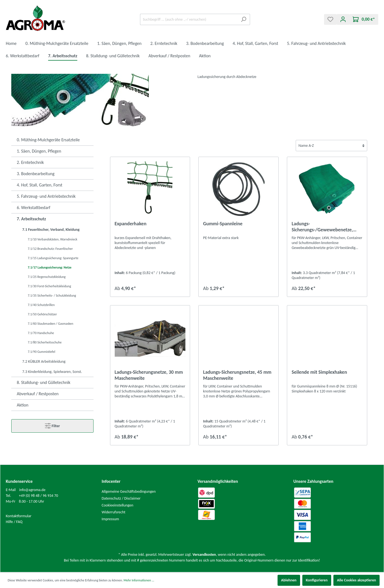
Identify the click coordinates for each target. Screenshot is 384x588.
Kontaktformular (19, 516)
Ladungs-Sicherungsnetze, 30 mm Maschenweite (149, 375)
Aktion (23, 405)
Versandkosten (204, 555)
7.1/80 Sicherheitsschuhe (45, 342)
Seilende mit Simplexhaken (319, 372)
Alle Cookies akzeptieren (356, 580)
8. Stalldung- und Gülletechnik (44, 382)
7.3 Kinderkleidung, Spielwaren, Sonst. (52, 372)
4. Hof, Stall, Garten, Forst (40, 185)
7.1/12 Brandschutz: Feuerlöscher (50, 249)
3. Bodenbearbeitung (36, 174)
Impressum (110, 519)
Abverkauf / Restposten (38, 394)
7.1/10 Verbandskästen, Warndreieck (53, 239)
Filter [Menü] (52, 425)
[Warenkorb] (364, 19)
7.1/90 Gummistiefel (42, 352)
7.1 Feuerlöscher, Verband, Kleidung (51, 230)
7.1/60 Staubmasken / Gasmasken (50, 324)
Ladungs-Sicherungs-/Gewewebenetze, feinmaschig (322, 227)
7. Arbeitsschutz (31, 219)
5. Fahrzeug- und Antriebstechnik (46, 196)
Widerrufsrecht (114, 512)
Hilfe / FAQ (14, 522)
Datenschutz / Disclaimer (121, 498)
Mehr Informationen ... (139, 580)
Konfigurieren (317, 580)
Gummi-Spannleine (223, 224)
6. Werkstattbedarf (34, 208)
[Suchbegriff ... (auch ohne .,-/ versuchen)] (189, 19)
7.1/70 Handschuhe (41, 333)
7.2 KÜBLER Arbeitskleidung (44, 361)
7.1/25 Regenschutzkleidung (47, 277)
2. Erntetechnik (30, 162)
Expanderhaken (131, 224)
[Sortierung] (331, 146)
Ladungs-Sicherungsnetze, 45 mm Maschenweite (237, 375)
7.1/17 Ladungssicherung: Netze (50, 267)
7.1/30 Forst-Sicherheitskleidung (49, 286)
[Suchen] (244, 19)
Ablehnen (289, 580)
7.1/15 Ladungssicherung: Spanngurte (53, 258)
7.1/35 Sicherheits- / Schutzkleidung (52, 296)
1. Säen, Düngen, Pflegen (39, 151)
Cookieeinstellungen (118, 505)
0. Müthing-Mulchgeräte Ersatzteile (48, 140)
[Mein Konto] (343, 19)
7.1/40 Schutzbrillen (41, 305)
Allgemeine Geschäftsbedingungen (129, 491)
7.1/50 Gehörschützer (42, 314)
